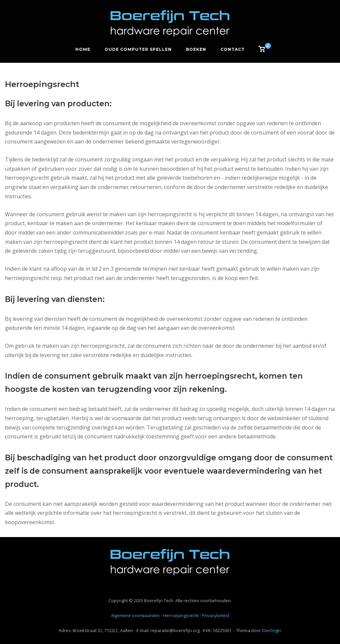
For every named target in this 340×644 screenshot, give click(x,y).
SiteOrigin (271, 630)
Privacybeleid (215, 615)
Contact (233, 49)
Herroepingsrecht (181, 615)
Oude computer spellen (138, 49)
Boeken (196, 49)
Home (83, 49)
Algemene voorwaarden (135, 615)
